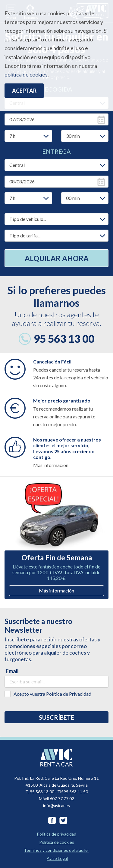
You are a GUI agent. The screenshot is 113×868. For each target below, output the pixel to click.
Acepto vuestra (52, 694)
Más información (56, 591)
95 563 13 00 (64, 339)
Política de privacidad (56, 834)
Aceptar (24, 91)
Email (12, 671)
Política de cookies (57, 842)
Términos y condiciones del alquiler (56, 850)
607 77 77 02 (62, 799)
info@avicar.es (56, 805)
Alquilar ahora (57, 258)
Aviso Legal (57, 858)
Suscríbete (56, 717)
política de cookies (26, 74)
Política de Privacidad (69, 694)
